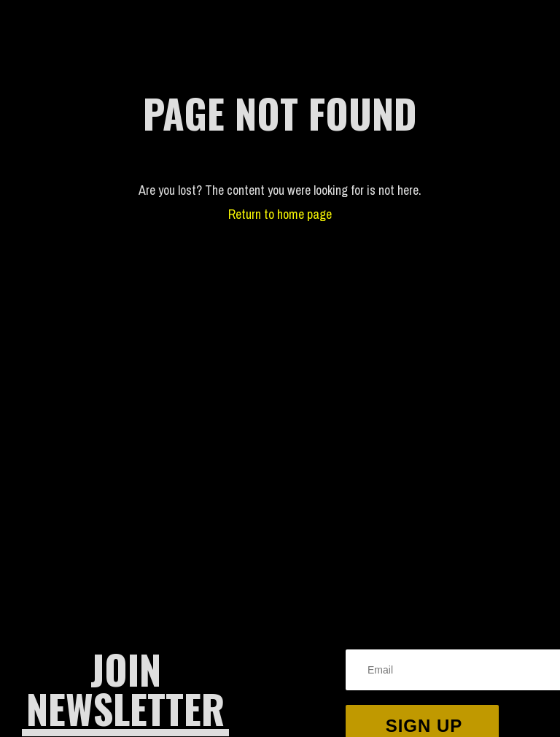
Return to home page (280, 214)
